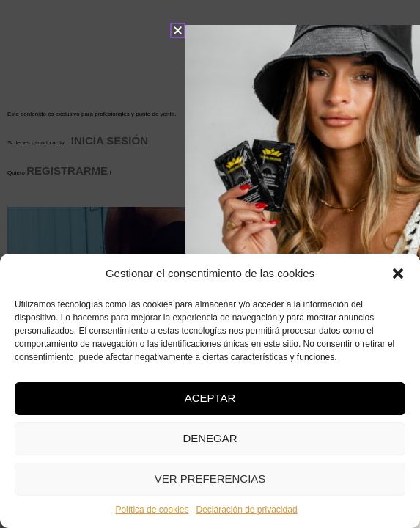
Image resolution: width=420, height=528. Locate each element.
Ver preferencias (210, 478)
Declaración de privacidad (246, 510)
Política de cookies (152, 510)
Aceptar (210, 398)
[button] (398, 274)
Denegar (210, 438)
